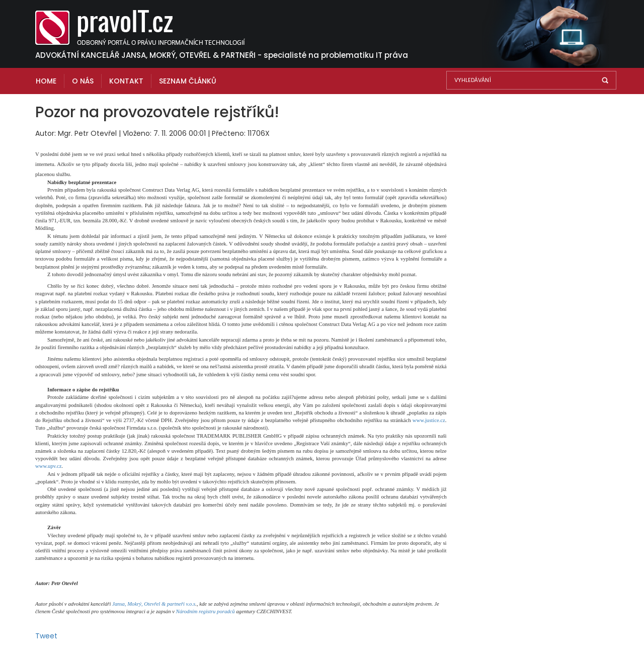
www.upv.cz (48, 466)
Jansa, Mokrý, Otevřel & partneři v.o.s (154, 604)
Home (46, 81)
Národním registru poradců (206, 611)
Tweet (46, 636)
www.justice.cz (429, 420)
